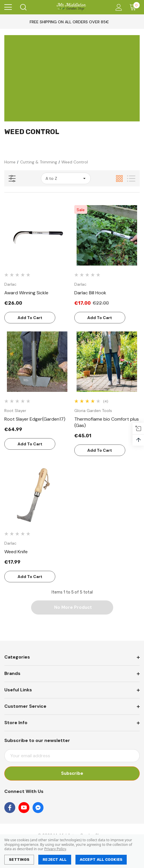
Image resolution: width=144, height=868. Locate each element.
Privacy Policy (55, 849)
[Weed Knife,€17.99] (37, 494)
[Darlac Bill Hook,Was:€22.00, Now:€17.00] (107, 235)
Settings (19, 860)
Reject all (55, 860)
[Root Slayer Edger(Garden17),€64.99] (37, 362)
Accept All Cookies (101, 860)
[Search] (23, 7)
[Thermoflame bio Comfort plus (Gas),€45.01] (107, 362)
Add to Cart (30, 318)
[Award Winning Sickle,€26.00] (37, 235)
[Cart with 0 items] (134, 7)
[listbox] (66, 178)
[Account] (118, 7)
